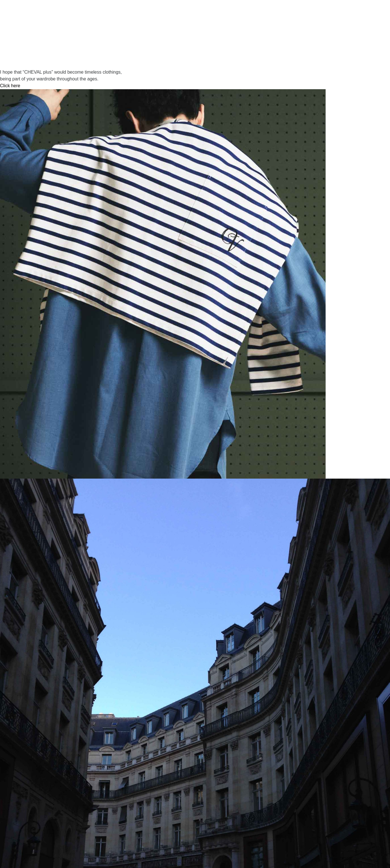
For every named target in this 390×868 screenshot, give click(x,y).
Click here (10, 86)
